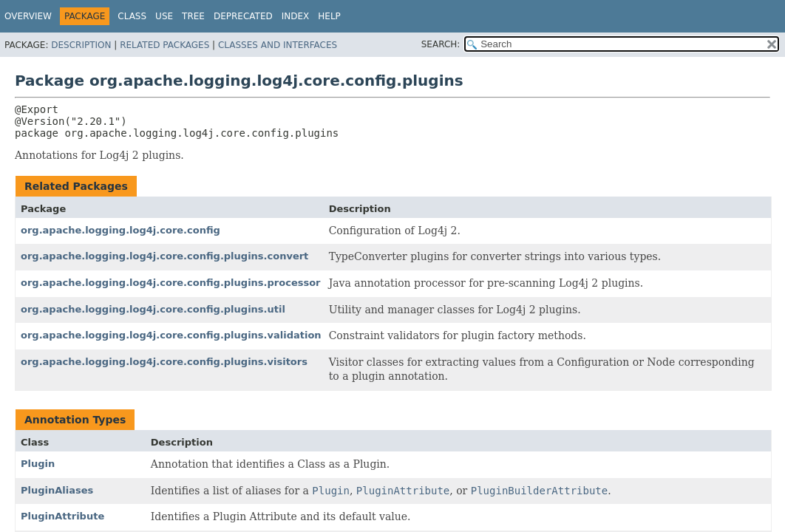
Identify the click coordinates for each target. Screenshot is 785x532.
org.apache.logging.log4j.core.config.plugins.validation (171, 335)
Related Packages (164, 45)
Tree (193, 16)
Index (296, 16)
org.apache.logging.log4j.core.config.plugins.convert (164, 256)
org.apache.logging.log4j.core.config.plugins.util (153, 309)
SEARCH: (441, 44)
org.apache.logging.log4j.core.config (120, 230)
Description (81, 45)
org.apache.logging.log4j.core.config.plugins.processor (171, 283)
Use (164, 16)
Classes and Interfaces (278, 45)
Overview (28, 16)
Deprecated (243, 16)
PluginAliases (57, 490)
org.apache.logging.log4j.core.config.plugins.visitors (164, 362)
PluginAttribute (62, 516)
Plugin (38, 464)
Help (329, 16)
